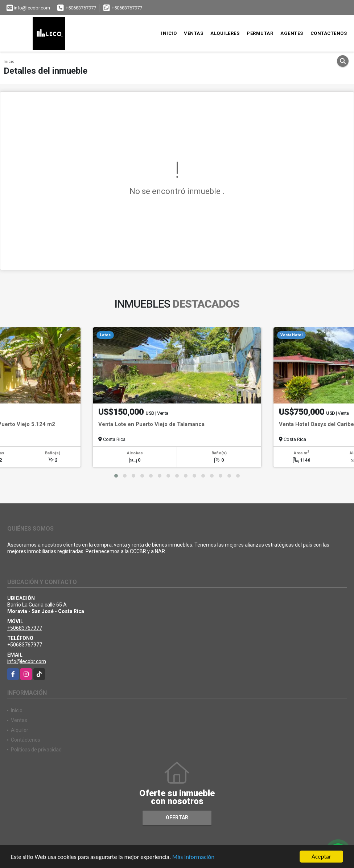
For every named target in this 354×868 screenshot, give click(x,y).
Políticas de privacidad (36, 750)
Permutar (260, 33)
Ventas (194, 33)
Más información (193, 857)
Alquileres (225, 33)
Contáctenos (329, 33)
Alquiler (20, 730)
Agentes (292, 33)
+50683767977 (81, 8)
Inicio (169, 33)
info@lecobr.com (27, 661)
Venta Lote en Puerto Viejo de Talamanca (151, 424)
